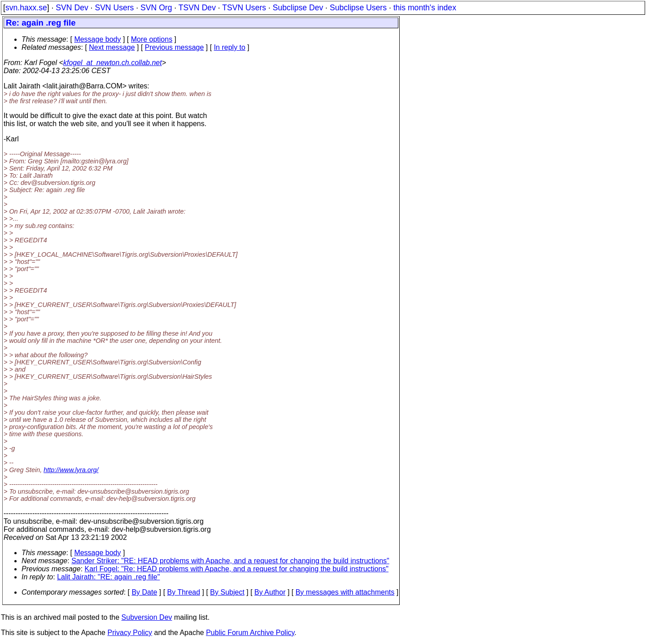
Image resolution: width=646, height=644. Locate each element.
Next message (112, 47)
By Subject (227, 592)
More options (152, 39)
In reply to (230, 47)
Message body (97, 39)
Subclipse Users (358, 8)
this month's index (425, 8)
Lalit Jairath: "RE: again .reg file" (108, 577)
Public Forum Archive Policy (250, 633)
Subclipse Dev (298, 8)
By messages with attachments (345, 592)
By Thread (184, 592)
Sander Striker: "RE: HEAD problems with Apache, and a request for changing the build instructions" (230, 561)
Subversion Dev (147, 617)
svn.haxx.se (26, 8)
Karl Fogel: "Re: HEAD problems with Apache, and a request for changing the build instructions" (237, 569)
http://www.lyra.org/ (71, 470)
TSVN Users (244, 8)
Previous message (175, 47)
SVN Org (156, 8)
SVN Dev (72, 8)
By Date (144, 592)
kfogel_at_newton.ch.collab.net (113, 63)
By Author (270, 592)
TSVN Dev (197, 8)
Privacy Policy (130, 633)
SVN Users (114, 8)
